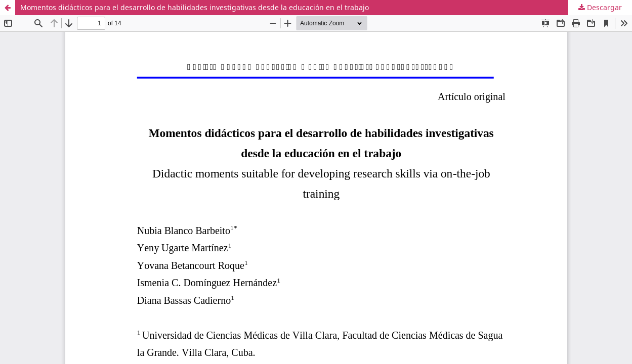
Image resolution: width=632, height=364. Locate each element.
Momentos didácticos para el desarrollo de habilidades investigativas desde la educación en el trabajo (195, 7)
